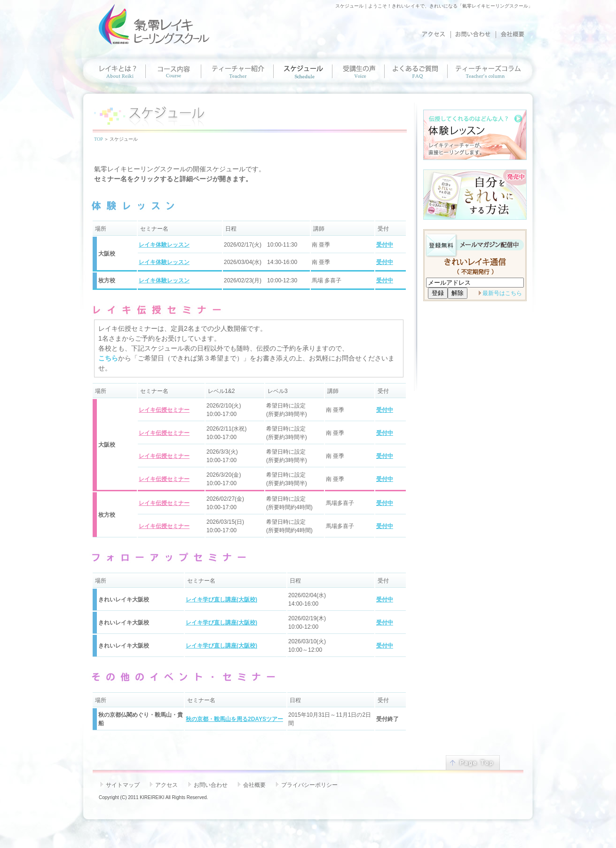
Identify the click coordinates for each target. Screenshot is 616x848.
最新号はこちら (502, 293)
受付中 (385, 245)
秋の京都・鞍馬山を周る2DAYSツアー (234, 719)
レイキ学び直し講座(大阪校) (221, 600)
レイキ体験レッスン (164, 245)
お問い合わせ (211, 785)
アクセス (166, 785)
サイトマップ (123, 785)
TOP (98, 139)
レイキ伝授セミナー (164, 410)
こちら (108, 358)
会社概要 (254, 785)
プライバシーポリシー (309, 785)
